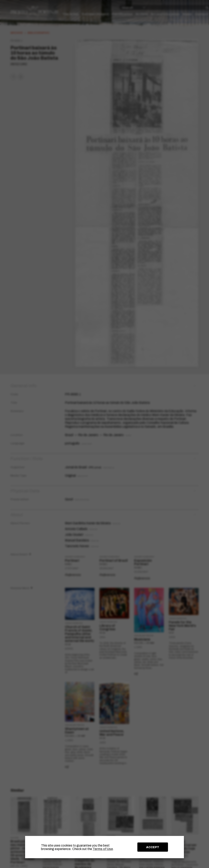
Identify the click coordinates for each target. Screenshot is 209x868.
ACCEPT (153, 847)
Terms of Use (103, 849)
